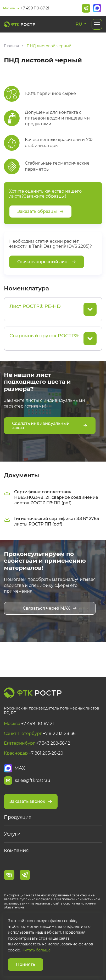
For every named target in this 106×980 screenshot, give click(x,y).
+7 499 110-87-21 (35, 8)
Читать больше (36, 950)
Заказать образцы (40, 211)
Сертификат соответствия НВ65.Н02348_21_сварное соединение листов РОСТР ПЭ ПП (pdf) (51, 497)
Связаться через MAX (50, 608)
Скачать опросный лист (47, 262)
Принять (26, 964)
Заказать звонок (31, 801)
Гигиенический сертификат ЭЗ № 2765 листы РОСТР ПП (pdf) (51, 521)
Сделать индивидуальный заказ (50, 426)
